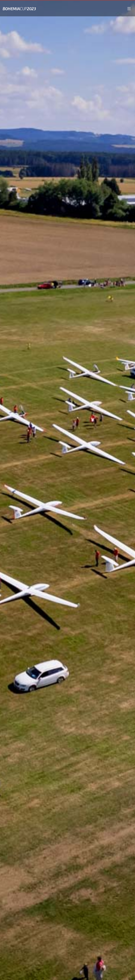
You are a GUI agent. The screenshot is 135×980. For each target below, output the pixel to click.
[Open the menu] (129, 8)
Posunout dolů (69, 975)
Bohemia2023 (19, 9)
